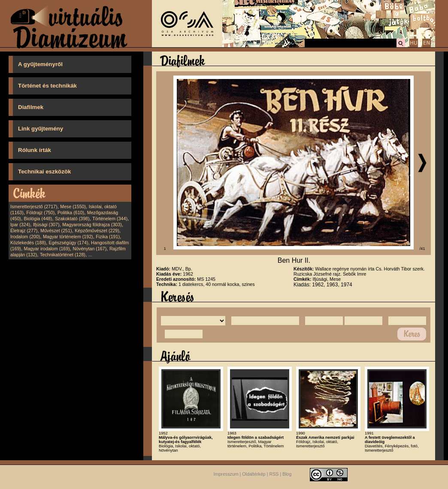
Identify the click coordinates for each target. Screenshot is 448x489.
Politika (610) (71, 213)
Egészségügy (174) (69, 243)
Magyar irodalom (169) (47, 249)
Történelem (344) (110, 219)
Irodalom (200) (25, 237)
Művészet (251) (56, 231)
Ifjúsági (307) (46, 225)
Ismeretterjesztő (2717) (34, 207)
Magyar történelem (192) (68, 237)
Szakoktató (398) (72, 219)
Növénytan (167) (89, 249)
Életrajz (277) (24, 231)
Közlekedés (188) (28, 243)
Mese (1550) (73, 207)
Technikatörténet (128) (63, 255)
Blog (287, 474)
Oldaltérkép (254, 474)
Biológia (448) (38, 219)
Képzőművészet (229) (97, 231)
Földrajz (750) (40, 213)
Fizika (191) (108, 237)
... (90, 255)
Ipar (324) (20, 225)
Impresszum (226, 474)
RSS (274, 474)
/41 (422, 249)
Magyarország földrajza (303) (92, 225)
